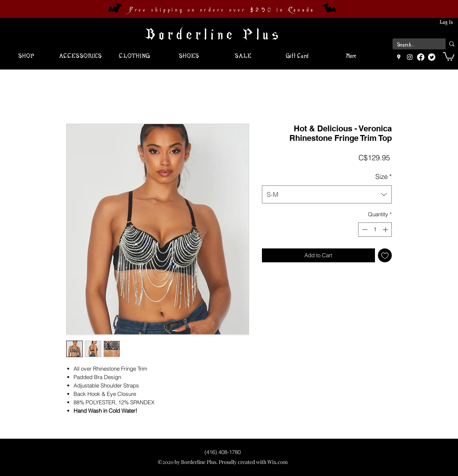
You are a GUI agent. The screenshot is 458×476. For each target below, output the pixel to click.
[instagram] (410, 57)
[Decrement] (364, 230)
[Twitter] (432, 57)
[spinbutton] (375, 230)
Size (384, 177)
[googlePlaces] (399, 57)
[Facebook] (421, 57)
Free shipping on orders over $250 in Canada (222, 10)
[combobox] (327, 195)
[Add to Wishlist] (385, 256)
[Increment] (386, 230)
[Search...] (414, 45)
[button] (449, 56)
